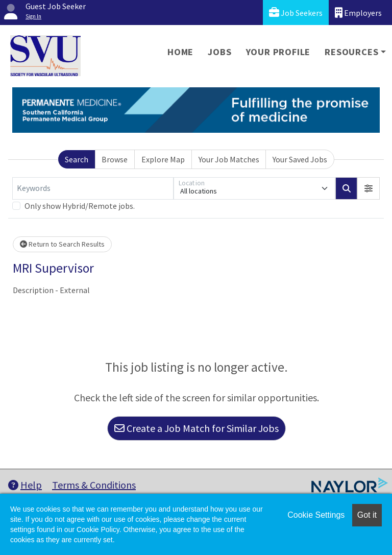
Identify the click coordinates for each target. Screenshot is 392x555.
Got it (367, 515)
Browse (115, 159)
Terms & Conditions (94, 485)
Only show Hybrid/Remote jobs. (80, 206)
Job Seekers (296, 13)
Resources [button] (351, 52)
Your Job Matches (229, 159)
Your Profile (278, 52)
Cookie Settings (316, 515)
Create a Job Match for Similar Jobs (197, 428)
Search (77, 159)
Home (180, 52)
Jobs (219, 52)
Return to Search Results (62, 244)
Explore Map (163, 159)
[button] (369, 188)
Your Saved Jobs (300, 159)
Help (25, 485)
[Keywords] (93, 188)
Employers (358, 13)
